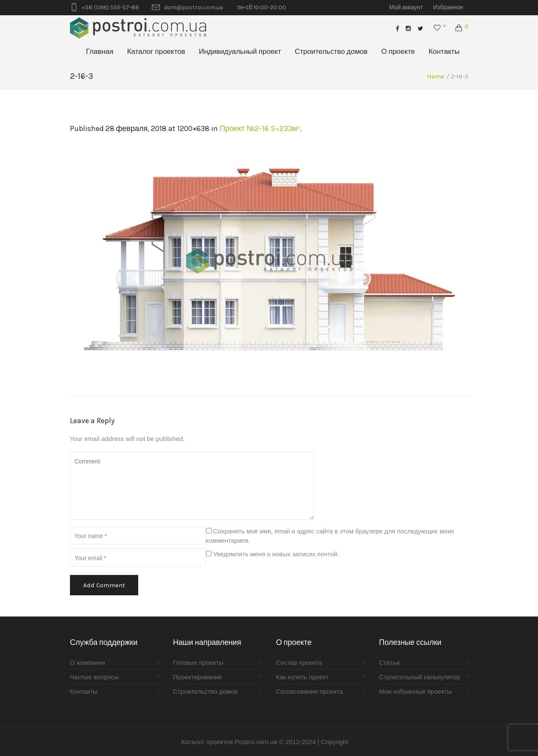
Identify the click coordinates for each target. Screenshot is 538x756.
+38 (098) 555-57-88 (110, 7)
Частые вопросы (94, 677)
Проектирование (198, 677)
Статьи (389, 663)
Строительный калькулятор (420, 677)
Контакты (84, 691)
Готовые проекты (198, 663)
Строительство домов (205, 691)
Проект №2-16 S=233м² (260, 128)
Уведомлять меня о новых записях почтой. (276, 554)
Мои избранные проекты (415, 691)
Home (436, 76)
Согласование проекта (309, 691)
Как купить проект (302, 677)
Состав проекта (299, 663)
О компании (88, 663)
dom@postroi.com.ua (194, 7)
